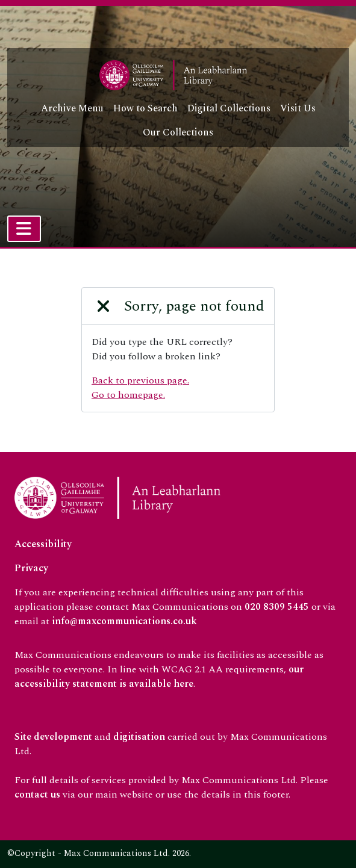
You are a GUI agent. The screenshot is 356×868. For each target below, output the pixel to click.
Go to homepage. (128, 395)
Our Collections (178, 132)
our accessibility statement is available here (159, 677)
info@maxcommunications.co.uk (124, 621)
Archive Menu (72, 108)
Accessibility (43, 544)
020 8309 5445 (277, 607)
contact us (37, 795)
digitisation (139, 737)
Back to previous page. (140, 380)
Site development (53, 737)
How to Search (145, 108)
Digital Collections (229, 108)
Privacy (31, 568)
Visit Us (298, 108)
